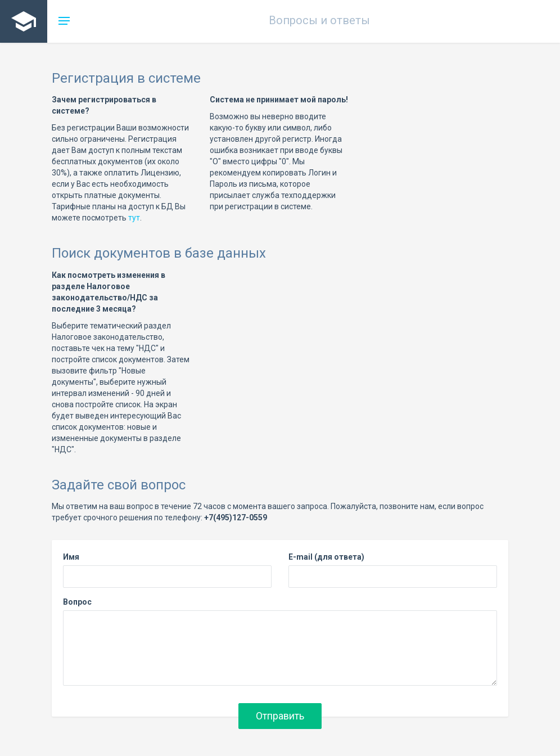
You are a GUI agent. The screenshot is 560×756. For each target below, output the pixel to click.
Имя (71, 557)
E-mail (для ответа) (326, 557)
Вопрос (77, 602)
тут (134, 218)
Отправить (280, 716)
